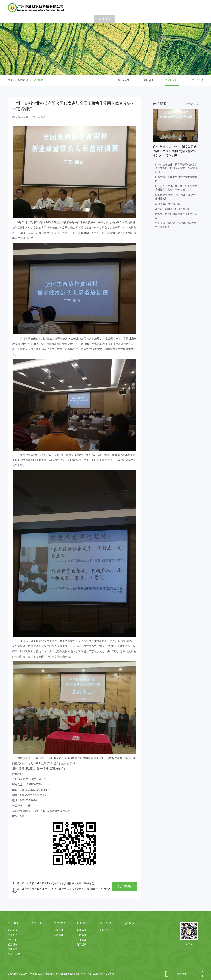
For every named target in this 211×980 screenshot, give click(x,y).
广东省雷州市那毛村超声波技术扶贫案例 (176, 179)
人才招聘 (169, 19)
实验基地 (59, 935)
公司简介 (13, 930)
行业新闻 (38, 80)
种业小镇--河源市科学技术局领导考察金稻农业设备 (176, 225)
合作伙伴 (126, 19)
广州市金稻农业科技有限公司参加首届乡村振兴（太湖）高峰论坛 (176, 188)
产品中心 (61, 19)
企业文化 (13, 940)
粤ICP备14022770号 (92, 974)
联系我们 (191, 19)
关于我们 (40, 19)
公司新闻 (147, 80)
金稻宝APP (14, 954)
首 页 (18, 19)
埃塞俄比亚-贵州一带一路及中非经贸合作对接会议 (177, 197)
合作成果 (104, 930)
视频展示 (148, 19)
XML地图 (109, 974)
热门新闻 (176, 104)
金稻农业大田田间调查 (167, 204)
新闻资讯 (105, 19)
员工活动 (197, 80)
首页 (10, 80)
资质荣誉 (13, 949)
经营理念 (13, 945)
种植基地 (83, 19)
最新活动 (123, 80)
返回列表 (127, 886)
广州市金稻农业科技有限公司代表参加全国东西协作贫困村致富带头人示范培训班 (176, 168)
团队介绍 (13, 935)
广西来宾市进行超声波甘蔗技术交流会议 (176, 216)
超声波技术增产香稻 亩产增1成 (172, 209)
